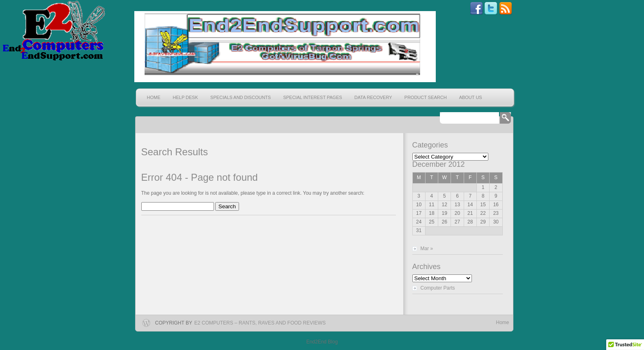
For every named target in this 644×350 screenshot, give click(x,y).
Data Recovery (373, 97)
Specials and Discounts (240, 97)
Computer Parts (438, 288)
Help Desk (186, 97)
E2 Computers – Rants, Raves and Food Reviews (260, 323)
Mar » (427, 249)
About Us (471, 97)
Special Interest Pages (312, 97)
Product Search (426, 97)
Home (154, 97)
